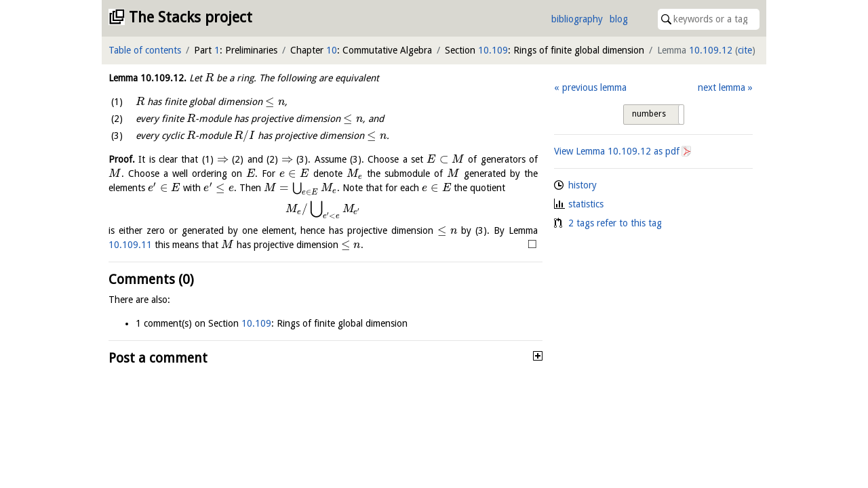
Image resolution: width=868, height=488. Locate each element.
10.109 (493, 50)
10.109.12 (711, 50)
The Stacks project (191, 17)
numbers (649, 114)
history (583, 185)
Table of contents (145, 50)
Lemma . (147, 78)
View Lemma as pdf (617, 151)
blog (619, 19)
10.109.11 (130, 245)
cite (745, 50)
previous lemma (594, 87)
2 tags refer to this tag (615, 223)
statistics (586, 204)
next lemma (722, 87)
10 (332, 50)
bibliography (577, 19)
